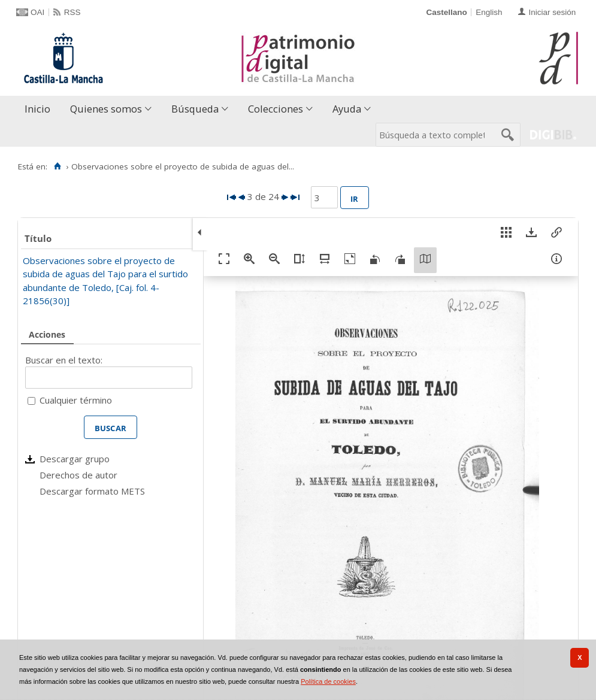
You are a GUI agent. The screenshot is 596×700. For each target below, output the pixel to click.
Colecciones (276, 109)
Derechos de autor (78, 475)
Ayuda (347, 109)
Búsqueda (195, 109)
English (489, 12)
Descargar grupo (75, 459)
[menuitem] (40, 109)
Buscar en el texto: (64, 360)
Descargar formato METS (92, 491)
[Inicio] (57, 166)
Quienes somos (106, 109)
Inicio (37, 109)
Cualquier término (76, 400)
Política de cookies (328, 681)
